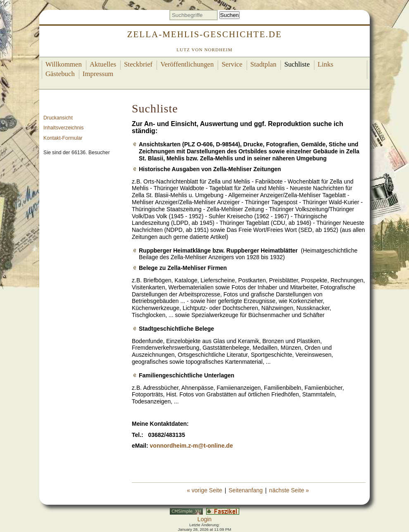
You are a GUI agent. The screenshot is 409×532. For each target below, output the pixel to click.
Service (232, 64)
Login (204, 519)
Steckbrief (138, 64)
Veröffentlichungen (187, 64)
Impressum (98, 74)
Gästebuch (60, 74)
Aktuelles (103, 64)
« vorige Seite (204, 490)
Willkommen (64, 64)
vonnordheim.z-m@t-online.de (191, 446)
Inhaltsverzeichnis (63, 128)
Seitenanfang (246, 490)
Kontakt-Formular (63, 138)
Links (326, 64)
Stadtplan (263, 64)
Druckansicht (58, 118)
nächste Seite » (289, 490)
